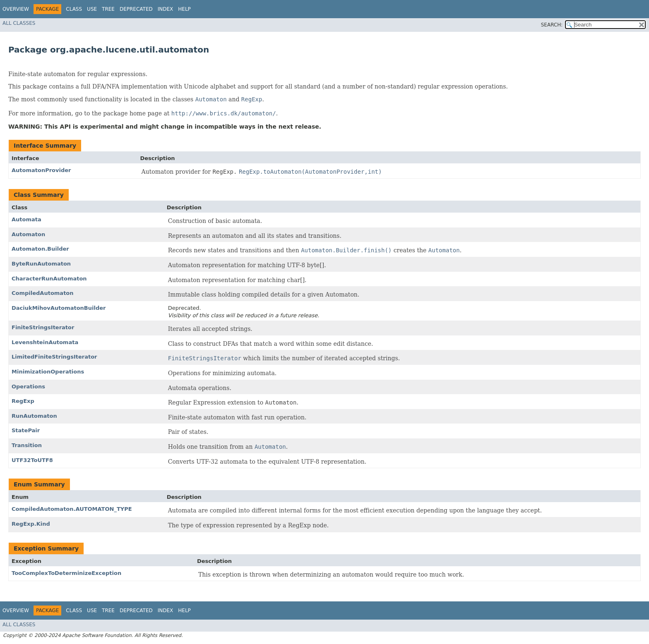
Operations (28, 387)
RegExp (23, 401)
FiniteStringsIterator (43, 327)
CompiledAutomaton (43, 293)
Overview (16, 9)
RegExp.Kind (31, 524)
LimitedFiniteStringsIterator (54, 357)
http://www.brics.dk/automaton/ (224, 113)
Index (166, 9)
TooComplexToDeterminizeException (66, 573)
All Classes (19, 23)
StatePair (26, 430)
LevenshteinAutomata (45, 342)
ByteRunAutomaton (41, 264)
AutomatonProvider (41, 170)
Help (184, 9)
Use (92, 9)
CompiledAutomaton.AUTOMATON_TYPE (72, 509)
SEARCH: (552, 25)
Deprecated (136, 9)
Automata (26, 219)
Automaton (28, 234)
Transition (27, 445)
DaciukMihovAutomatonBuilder (59, 308)
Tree (108, 9)
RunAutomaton (34, 416)
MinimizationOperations (48, 372)
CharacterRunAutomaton (49, 279)
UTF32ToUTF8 (32, 460)
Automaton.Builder (40, 249)
